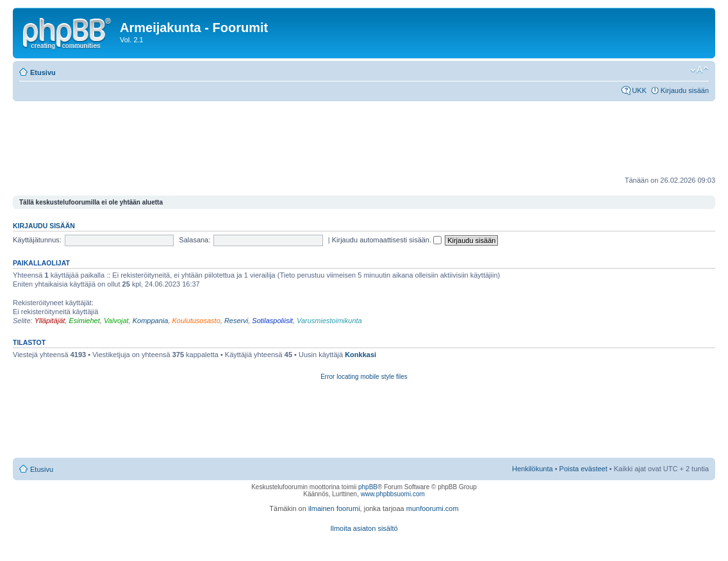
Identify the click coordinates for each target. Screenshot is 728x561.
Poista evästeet (583, 469)
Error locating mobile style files (364, 377)
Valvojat (116, 321)
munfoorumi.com (433, 508)
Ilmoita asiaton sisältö (364, 528)
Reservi (236, 321)
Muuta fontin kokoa (699, 70)
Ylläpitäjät (50, 321)
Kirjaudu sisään (685, 90)
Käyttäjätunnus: (37, 240)
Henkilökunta (533, 469)
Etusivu (43, 72)
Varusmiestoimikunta (329, 321)
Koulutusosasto (196, 321)
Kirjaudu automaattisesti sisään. (387, 240)
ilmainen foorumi (334, 508)
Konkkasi (360, 355)
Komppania (151, 321)
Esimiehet (84, 321)
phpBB (368, 487)
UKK (639, 90)
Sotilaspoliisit (272, 321)
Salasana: (194, 240)
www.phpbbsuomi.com (393, 494)
